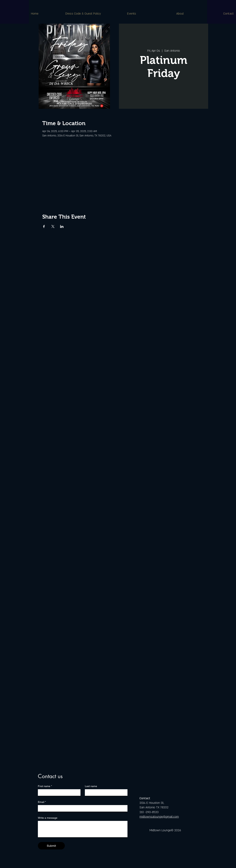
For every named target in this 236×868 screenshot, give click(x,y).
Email (42, 802)
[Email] (82, 808)
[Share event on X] (53, 226)
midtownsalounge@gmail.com (159, 817)
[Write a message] (83, 829)
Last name (91, 786)
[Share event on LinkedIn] (62, 226)
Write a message (48, 818)
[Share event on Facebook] (44, 226)
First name (45, 786)
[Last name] (105, 793)
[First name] (58, 793)
